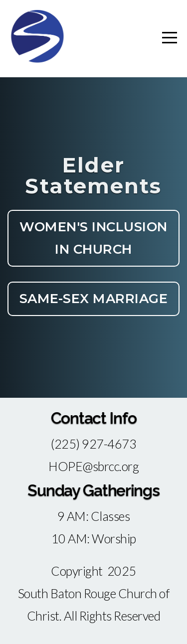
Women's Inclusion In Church (93, 238)
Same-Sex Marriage (94, 299)
